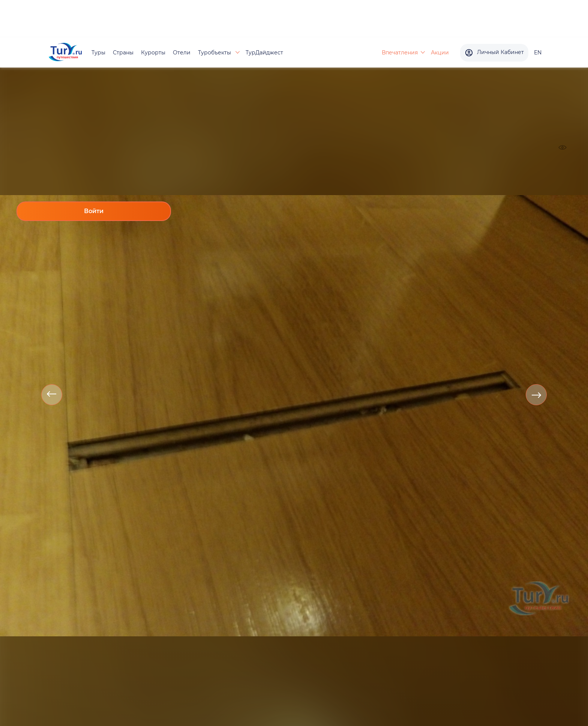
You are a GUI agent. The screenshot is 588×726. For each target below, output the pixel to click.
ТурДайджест (264, 53)
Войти (94, 211)
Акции (440, 53)
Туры (98, 53)
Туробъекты (215, 53)
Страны (123, 53)
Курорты (153, 53)
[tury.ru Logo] (65, 53)
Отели (182, 53)
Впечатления (400, 53)
